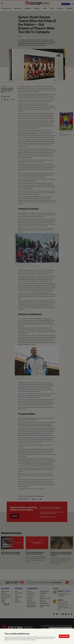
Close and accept (64, 636)
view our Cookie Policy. (31, 640)
